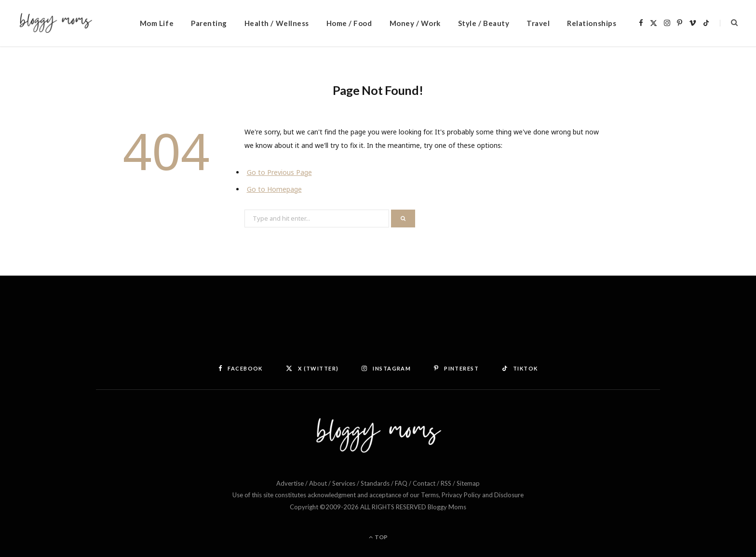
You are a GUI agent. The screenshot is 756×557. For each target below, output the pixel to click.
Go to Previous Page (279, 172)
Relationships (592, 23)
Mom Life (157, 23)
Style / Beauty (484, 23)
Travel (538, 23)
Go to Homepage (274, 189)
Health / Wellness (277, 23)
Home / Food (349, 23)
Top (378, 537)
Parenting (209, 23)
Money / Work (415, 23)
